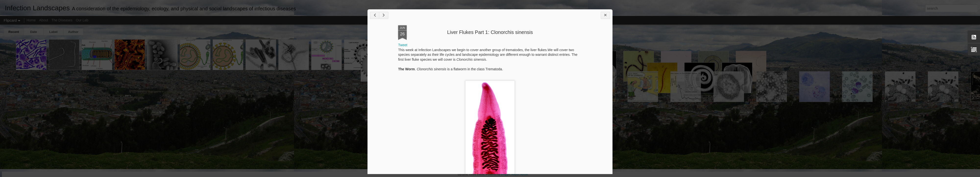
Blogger (505, 174)
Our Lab (82, 20)
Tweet (403, 45)
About (44, 20)
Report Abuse (520, 174)
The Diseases (62, 20)
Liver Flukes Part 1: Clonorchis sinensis (490, 32)
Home (31, 20)
